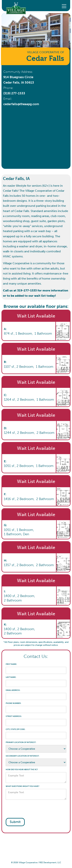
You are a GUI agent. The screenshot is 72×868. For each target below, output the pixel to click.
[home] (14, 6)
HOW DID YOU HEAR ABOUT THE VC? (22, 770)
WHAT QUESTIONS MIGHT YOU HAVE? (23, 786)
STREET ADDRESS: (14, 716)
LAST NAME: (11, 677)
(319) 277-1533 (14, 93)
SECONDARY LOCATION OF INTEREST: (23, 756)
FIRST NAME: (11, 664)
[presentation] (34, 809)
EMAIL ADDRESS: (13, 690)
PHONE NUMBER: (13, 703)
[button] (64, 6)
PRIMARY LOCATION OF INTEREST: (21, 742)
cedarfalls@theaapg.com (21, 104)
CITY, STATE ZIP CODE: (16, 729)
